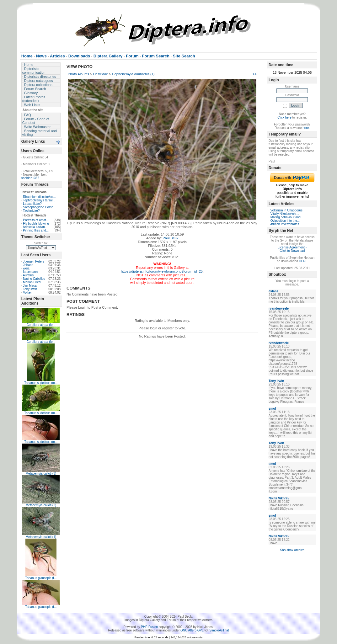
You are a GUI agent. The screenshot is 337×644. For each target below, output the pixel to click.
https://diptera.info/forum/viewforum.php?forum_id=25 (162, 271)
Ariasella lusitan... (35, 227)
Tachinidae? (31, 211)
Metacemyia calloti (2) (41, 505)
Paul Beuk (170, 238)
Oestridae (101, 74)
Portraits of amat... (36, 220)
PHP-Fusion (149, 627)
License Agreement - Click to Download (292, 249)
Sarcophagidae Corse (38, 207)
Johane (28, 265)
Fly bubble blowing (36, 224)
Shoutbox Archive (292, 550)
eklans (273, 291)
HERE (303, 261)
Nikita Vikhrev (279, 498)
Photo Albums (78, 74)
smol (272, 409)
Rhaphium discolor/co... (39, 197)
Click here (284, 117)
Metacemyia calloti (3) (41, 474)
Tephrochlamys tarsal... (39, 200)
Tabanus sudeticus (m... (41, 383)
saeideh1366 (30, 178)
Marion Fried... (33, 282)
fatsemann (30, 272)
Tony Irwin (30, 289)
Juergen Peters (34, 261)
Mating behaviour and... (287, 217)
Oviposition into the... (285, 221)
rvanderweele (279, 309)
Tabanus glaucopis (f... (41, 578)
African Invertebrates (285, 224)
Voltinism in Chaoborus (286, 210)
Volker (27, 293)
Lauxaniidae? (32, 204)
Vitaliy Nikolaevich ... (285, 214)
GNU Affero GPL (192, 630)
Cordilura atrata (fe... (41, 325)
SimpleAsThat (219, 630)
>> (255, 74)
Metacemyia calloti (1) (41, 537)
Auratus (28, 275)
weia (26, 268)
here (306, 128)
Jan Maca (30, 286)
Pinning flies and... (36, 230)
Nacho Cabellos (34, 279)
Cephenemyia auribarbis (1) (133, 74)
